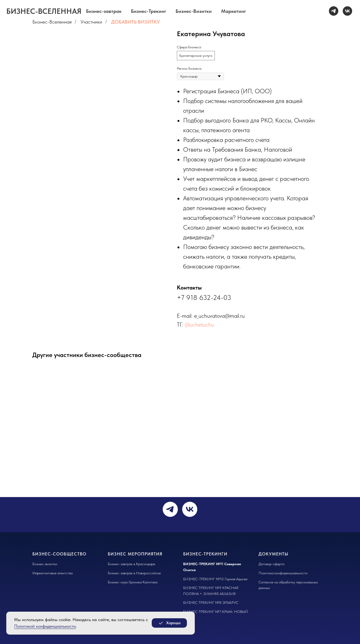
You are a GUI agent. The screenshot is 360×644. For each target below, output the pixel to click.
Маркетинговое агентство (53, 573)
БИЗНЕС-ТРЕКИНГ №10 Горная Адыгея (215, 579)
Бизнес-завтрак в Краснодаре (131, 564)
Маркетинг (234, 11)
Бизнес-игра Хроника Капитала (133, 582)
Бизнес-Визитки (194, 11)
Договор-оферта (271, 564)
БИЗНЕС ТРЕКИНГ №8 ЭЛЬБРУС (211, 603)
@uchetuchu (199, 325)
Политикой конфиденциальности (45, 626)
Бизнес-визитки (45, 564)
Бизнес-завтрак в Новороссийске (134, 573)
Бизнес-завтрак (104, 11)
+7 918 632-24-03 (204, 297)
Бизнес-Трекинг (149, 11)
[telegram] (334, 11)
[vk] (347, 11)
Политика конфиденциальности (283, 573)
